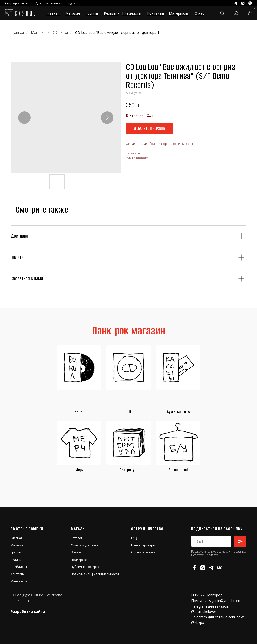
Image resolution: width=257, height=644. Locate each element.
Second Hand (178, 470)
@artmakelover (204, 611)
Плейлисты (132, 13)
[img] (20, 13)
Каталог (77, 538)
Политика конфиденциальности (95, 574)
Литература (129, 470)
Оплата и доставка (84, 545)
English (72, 3)
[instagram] (203, 568)
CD (129, 412)
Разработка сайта (28, 611)
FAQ (134, 538)
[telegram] (211, 568)
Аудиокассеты (179, 412)
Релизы (110, 13)
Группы (92, 13)
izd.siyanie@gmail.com (222, 601)
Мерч (79, 470)
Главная (53, 13)
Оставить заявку (143, 552)
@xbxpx (198, 622)
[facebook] (194, 568)
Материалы (179, 13)
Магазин (73, 13)
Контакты (155, 13)
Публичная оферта (85, 567)
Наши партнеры (143, 545)
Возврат (77, 552)
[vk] (219, 568)
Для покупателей (48, 3)
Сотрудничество (17, 3)
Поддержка (79, 560)
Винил (79, 412)
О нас (199, 13)
